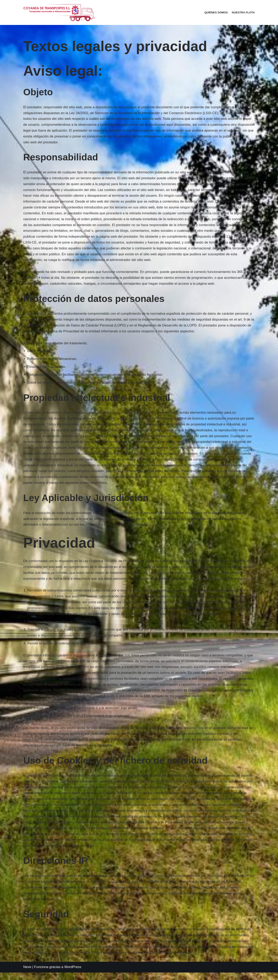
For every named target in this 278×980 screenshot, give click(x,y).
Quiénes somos (216, 12)
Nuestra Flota (243, 12)
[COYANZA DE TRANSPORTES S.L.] (59, 12)
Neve (27, 974)
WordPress (73, 974)
